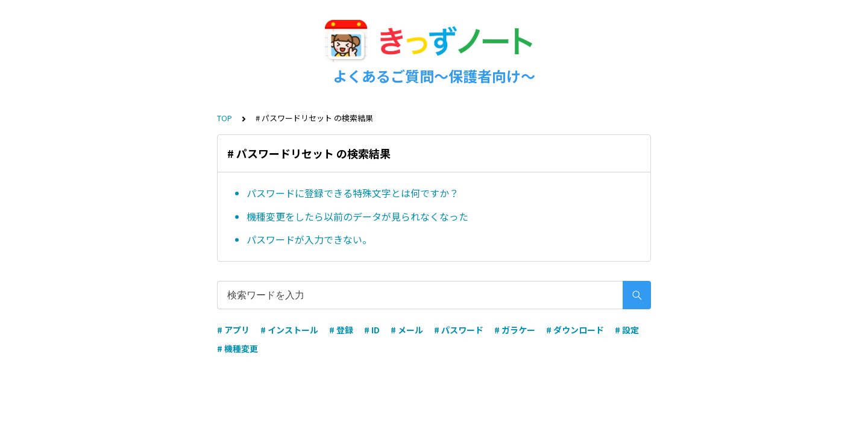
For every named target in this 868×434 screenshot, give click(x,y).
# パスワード (459, 330)
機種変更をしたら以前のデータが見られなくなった (357, 216)
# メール (407, 330)
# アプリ (233, 330)
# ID (372, 330)
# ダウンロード (575, 330)
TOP (225, 118)
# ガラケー (515, 330)
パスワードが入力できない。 (309, 239)
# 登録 (341, 330)
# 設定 (627, 330)
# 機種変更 (237, 348)
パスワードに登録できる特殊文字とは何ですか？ (353, 193)
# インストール (289, 330)
